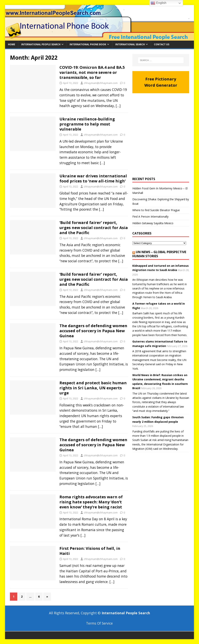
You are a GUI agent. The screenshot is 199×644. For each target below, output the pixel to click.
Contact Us (162, 44)
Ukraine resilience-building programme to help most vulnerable (87, 124)
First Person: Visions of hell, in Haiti (90, 551)
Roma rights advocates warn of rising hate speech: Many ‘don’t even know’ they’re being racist (91, 502)
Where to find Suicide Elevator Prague (156, 210)
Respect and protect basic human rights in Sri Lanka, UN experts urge (93, 388)
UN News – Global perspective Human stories (159, 254)
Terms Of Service (99, 623)
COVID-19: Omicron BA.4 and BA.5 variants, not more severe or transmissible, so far (92, 72)
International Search (130, 44)
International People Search (41, 44)
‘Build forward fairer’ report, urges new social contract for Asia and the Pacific (94, 228)
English (158, 3)
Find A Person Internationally (150, 217)
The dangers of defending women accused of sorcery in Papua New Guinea (93, 331)
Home (12, 44)
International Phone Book (88, 44)
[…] (118, 106)
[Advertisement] (161, 133)
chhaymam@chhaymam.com (101, 83)
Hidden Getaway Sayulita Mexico (153, 223)
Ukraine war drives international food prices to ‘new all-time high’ (93, 178)
